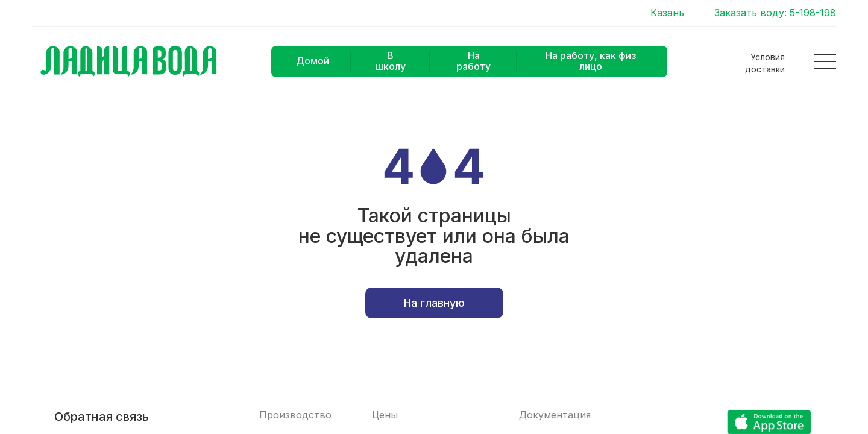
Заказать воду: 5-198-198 (775, 13)
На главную (434, 303)
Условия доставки (765, 63)
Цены (385, 415)
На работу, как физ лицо (591, 61)
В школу (390, 61)
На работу (473, 61)
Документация (555, 415)
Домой (313, 61)
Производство (295, 415)
